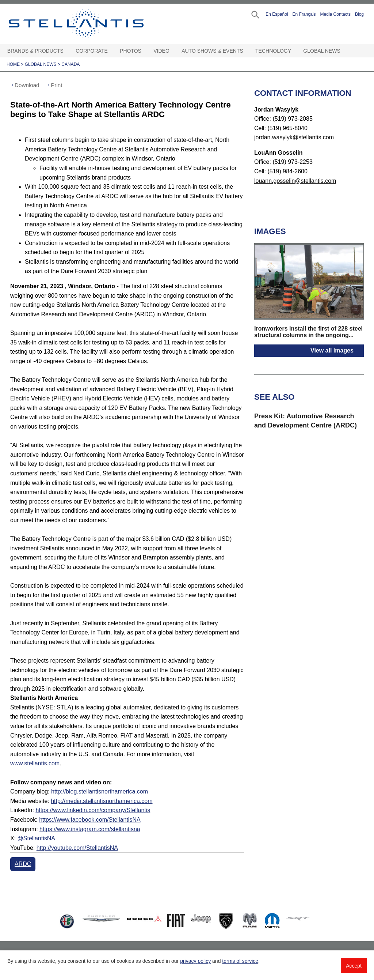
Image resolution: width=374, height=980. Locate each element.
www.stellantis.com (35, 763)
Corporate (92, 51)
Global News (322, 51)
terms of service (240, 961)
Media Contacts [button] (335, 14)
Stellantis (86, 24)
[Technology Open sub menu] (294, 51)
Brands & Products (35, 51)
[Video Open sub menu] (173, 51)
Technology (273, 51)
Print (56, 85)
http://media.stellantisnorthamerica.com (102, 801)
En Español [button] (277, 14)
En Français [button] (304, 14)
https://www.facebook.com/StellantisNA (90, 820)
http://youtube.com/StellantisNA (77, 848)
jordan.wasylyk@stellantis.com (294, 137)
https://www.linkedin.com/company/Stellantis (93, 810)
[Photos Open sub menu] (145, 51)
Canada (70, 64)
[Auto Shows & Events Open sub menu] (247, 51)
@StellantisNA (36, 838)
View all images (332, 350)
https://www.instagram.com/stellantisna (90, 829)
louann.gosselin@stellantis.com (295, 181)
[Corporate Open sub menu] (111, 51)
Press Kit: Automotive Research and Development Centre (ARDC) (306, 421)
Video (161, 51)
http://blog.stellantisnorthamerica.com (100, 791)
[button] (255, 14)
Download (27, 85)
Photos (131, 51)
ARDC (23, 864)
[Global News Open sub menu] (344, 51)
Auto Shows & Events (212, 51)
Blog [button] (359, 14)
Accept (354, 966)
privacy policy (195, 961)
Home (13, 64)
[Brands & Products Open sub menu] (67, 51)
